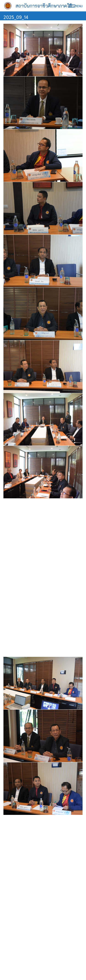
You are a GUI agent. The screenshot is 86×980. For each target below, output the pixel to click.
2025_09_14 (16, 17)
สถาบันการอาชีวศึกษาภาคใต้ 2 (46, 6)
